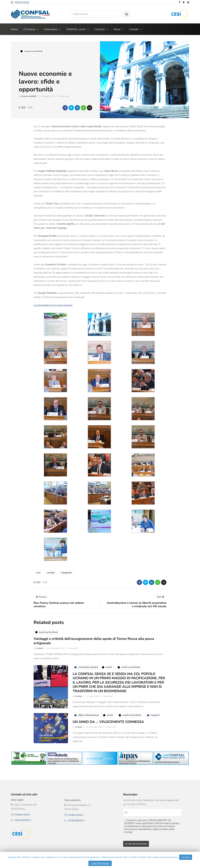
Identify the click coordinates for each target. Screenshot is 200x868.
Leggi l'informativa (100, 863)
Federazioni (51, 29)
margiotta (66, 573)
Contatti (134, 29)
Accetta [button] (186, 857)
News (117, 29)
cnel (38, 573)
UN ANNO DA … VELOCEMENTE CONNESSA (108, 727)
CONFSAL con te (76, 29)
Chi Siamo (29, 29)
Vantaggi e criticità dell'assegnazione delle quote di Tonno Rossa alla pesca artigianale (94, 647)
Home (14, 29)
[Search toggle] (127, 14)
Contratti (100, 29)
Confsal (40, 654)
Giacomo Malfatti (29, 96)
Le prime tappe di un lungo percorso (53, 305)
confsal (51, 573)
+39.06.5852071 (22, 820)
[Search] (96, 14)
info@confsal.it (22, 2)
